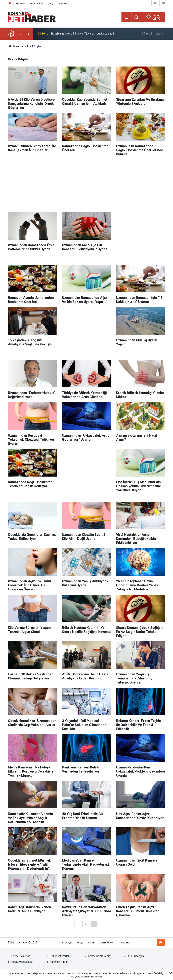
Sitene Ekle (64, 3)
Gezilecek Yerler (59, 956)
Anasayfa (67, 943)
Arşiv (52, 3)
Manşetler (21, 3)
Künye (80, 943)
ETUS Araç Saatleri (22, 962)
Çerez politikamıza (84, 977)
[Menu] (126, 17)
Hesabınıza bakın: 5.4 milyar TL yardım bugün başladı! (82, 34)
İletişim (92, 943)
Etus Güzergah (135, 956)
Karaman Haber (59, 962)
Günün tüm (153, 34)
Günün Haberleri (38, 3)
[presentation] (20, 34)
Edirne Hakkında (21, 956)
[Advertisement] (86, 183)
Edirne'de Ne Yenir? (100, 956)
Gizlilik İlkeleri (107, 943)
